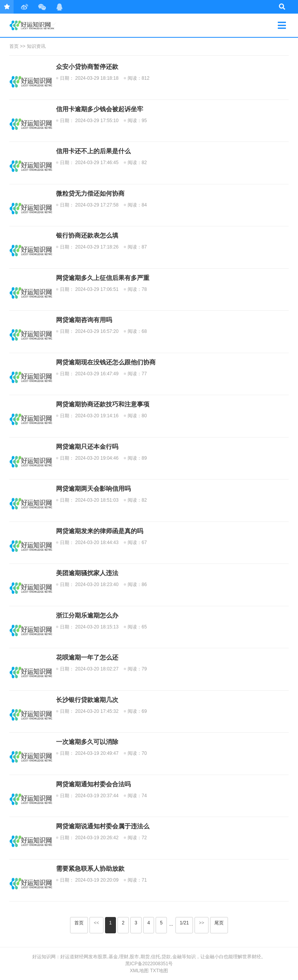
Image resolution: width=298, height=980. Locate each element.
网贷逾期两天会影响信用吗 (93, 489)
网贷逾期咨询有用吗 (84, 320)
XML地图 (139, 971)
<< (96, 923)
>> (202, 923)
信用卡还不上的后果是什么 (93, 151)
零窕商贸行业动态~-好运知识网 (37, 25)
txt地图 (159, 971)
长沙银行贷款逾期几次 (87, 700)
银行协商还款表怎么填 (87, 235)
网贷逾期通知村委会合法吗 (93, 784)
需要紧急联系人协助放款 (90, 869)
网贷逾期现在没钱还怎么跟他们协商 (106, 362)
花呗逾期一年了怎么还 (87, 657)
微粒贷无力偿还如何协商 (90, 193)
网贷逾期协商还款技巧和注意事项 (103, 404)
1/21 (184, 923)
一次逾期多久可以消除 (87, 742)
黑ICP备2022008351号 (149, 964)
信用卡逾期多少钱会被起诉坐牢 (100, 109)
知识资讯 (36, 46)
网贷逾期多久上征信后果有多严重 (103, 278)
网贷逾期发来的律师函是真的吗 (100, 531)
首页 (14, 46)
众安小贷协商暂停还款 (87, 67)
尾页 (219, 923)
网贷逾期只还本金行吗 (87, 447)
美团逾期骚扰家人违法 (87, 573)
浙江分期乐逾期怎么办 (87, 615)
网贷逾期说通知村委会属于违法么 (103, 826)
